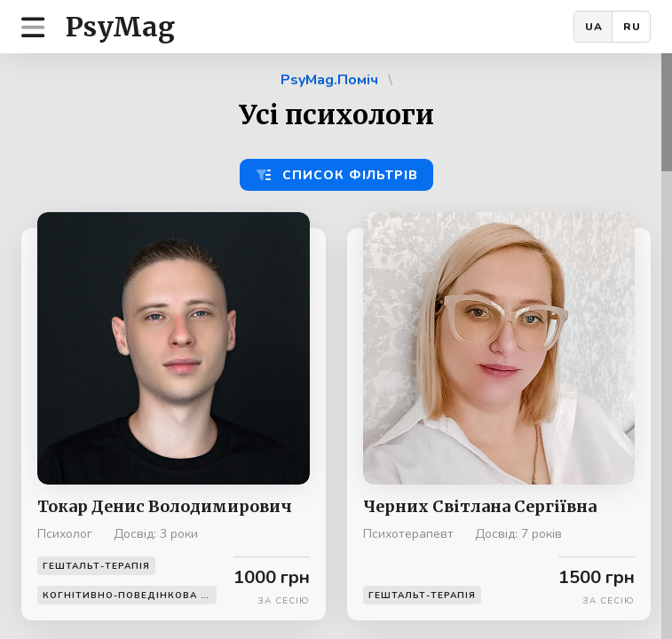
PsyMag (120, 27)
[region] (336, 346)
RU (632, 27)
